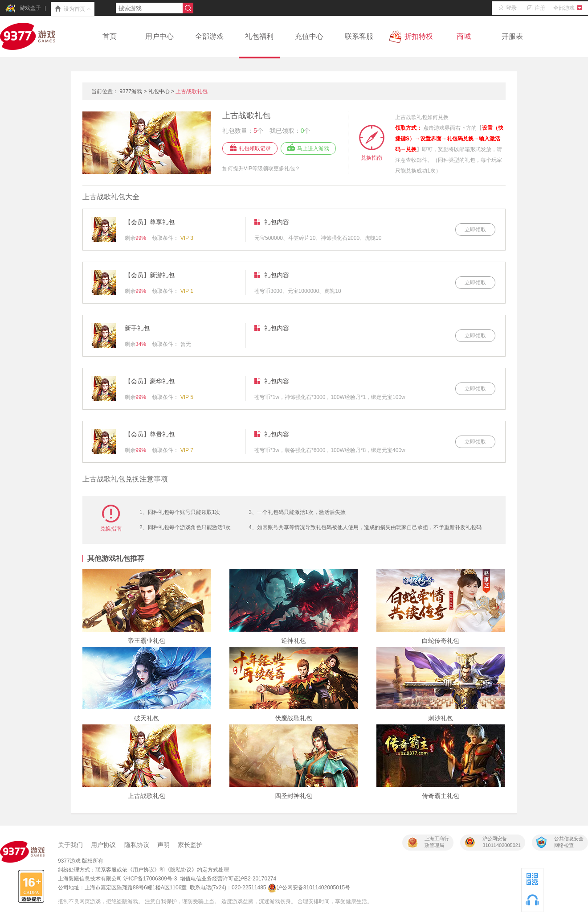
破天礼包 (147, 718)
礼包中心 (159, 91)
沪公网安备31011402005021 (502, 842)
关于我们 (70, 845)
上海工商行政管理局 (437, 842)
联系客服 (359, 36)
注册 (535, 8)
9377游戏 (131, 91)
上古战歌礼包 (192, 91)
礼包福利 (259, 45)
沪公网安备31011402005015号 (309, 888)
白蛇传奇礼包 (441, 641)
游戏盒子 (22, 8)
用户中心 (159, 36)
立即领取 (475, 230)
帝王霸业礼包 (147, 641)
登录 (506, 8)
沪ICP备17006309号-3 (150, 879)
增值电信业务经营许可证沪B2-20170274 (228, 879)
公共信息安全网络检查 (569, 842)
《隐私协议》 (181, 870)
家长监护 (190, 845)
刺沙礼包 (441, 718)
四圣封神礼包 (294, 796)
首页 (110, 36)
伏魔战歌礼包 (294, 718)
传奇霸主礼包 (441, 796)
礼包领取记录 (255, 148)
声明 (163, 845)
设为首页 (73, 9)
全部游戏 (569, 8)
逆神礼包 (294, 641)
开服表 (512, 36)
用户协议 (103, 845)
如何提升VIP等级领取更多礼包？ (261, 169)
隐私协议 (137, 845)
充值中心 (309, 36)
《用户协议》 (143, 870)
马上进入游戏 (313, 148)
